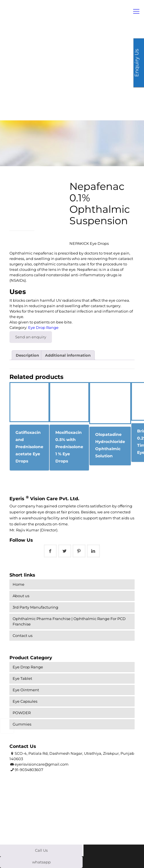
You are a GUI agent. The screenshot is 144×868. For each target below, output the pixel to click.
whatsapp (41, 862)
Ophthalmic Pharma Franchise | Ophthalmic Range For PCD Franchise (69, 621)
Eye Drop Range (43, 327)
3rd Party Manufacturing (35, 607)
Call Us (41, 850)
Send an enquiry (31, 337)
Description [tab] (27, 355)
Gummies (22, 724)
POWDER (22, 713)
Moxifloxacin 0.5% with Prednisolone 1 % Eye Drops (69, 447)
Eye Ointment (26, 690)
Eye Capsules (25, 701)
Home (19, 584)
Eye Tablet (22, 678)
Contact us (23, 635)
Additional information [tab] (68, 355)
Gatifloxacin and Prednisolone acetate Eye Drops (29, 447)
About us (21, 596)
